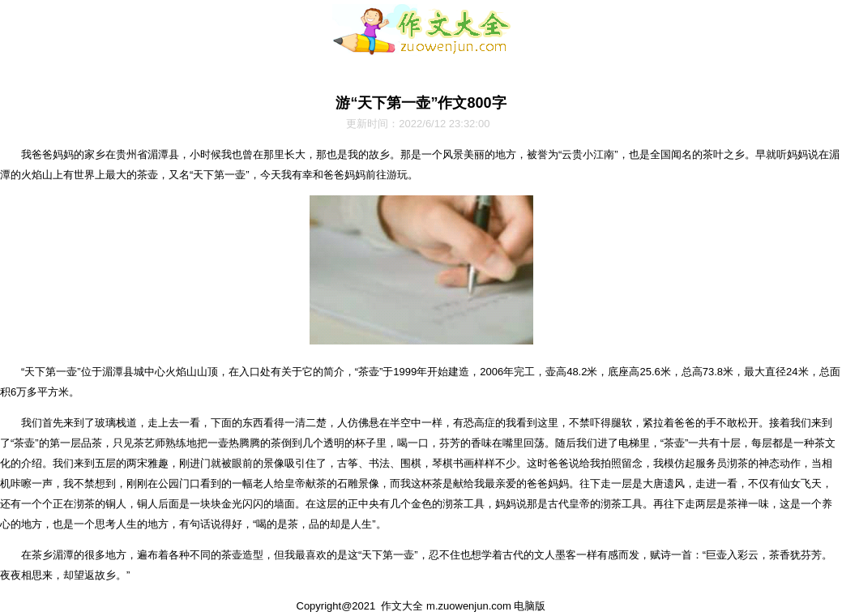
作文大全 (402, 606)
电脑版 (530, 606)
